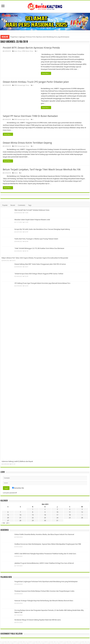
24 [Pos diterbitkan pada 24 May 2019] (57, 518)
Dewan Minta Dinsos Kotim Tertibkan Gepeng (27, 143)
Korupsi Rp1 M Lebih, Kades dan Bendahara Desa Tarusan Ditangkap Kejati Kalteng (42, 229)
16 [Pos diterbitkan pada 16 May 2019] (45, 515)
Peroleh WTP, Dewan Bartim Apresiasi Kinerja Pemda (31, 48)
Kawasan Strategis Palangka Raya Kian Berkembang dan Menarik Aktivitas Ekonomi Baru (44, 601)
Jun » (8, 523)
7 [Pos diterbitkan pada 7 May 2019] (20, 512)
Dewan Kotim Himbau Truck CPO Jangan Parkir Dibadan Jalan (36, 82)
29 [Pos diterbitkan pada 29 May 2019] (33, 521)
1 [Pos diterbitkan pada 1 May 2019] (33, 509)
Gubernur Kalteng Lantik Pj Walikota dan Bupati (17, 461)
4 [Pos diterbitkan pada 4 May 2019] (70, 509)
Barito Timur (18, 51)
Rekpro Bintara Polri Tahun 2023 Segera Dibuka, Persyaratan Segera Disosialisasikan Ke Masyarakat (35, 258)
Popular (5, 205)
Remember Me (18, 488)
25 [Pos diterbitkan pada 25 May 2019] (70, 518)
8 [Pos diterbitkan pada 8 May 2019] (33, 512)
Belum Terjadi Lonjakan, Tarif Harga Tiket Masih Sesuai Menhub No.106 (42, 169)
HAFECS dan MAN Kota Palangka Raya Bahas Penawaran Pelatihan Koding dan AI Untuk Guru (45, 554)
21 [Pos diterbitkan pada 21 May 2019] (20, 518)
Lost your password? (10, 493)
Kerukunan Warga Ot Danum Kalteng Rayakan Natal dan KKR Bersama (38, 620)
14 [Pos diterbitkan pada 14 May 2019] (20, 515)
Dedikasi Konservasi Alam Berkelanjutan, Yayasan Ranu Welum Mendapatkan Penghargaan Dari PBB (48, 544)
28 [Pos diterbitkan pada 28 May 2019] (20, 521)
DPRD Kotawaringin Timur (22, 85)
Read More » (46, 73)
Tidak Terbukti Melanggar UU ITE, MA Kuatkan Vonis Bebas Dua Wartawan (39, 248)
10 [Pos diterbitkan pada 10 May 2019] (57, 512)
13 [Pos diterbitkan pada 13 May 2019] (8, 515)
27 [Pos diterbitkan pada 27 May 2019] (8, 521)
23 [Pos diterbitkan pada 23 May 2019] (45, 518)
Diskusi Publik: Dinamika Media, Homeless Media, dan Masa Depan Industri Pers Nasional (44, 534)
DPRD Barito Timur (28, 51)
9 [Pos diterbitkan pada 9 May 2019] (45, 512)
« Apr (3, 523)
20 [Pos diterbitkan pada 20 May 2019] (8, 518)
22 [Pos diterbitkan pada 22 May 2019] (33, 518)
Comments (22, 205)
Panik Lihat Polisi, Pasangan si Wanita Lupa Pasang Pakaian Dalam (36, 239)
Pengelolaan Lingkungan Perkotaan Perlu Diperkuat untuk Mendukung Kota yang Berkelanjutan (40, 37)
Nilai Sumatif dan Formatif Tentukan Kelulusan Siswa (32, 210)
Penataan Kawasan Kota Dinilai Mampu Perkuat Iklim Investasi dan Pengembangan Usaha (44, 591)
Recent (13, 205)
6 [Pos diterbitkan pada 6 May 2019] (8, 512)
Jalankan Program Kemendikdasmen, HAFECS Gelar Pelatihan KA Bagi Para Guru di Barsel (44, 563)
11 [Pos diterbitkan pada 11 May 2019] (70, 512)
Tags (30, 205)
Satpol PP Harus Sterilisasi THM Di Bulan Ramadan (30, 116)
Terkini (16, 173)
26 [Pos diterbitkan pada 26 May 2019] (82, 518)
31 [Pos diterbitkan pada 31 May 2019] (57, 521)
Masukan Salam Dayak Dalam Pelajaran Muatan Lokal (32, 220)
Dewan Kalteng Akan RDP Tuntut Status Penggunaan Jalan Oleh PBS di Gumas (40, 264)
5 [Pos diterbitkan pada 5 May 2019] (82, 509)
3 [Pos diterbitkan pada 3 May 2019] (57, 509)
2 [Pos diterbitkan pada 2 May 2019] (45, 509)
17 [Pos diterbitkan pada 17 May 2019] (57, 515)
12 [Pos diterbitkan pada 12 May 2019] (82, 512)
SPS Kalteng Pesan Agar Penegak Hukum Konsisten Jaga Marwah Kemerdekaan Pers (42, 283)
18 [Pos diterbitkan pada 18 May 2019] (70, 515)
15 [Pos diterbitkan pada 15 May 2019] (33, 515)
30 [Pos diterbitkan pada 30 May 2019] (45, 521)
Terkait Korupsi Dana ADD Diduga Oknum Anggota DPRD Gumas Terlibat (39, 274)
